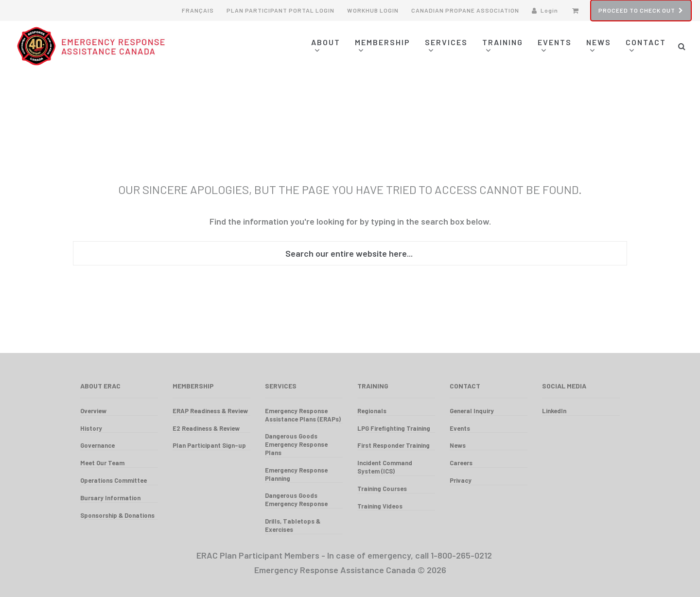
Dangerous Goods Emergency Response (296, 500)
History (91, 428)
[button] (682, 46)
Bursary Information (110, 498)
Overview (93, 411)
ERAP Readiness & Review (210, 411)
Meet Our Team (102, 463)
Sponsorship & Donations (117, 515)
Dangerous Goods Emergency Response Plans (296, 444)
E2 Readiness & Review (206, 428)
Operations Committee (114, 480)
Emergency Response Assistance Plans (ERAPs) (303, 415)
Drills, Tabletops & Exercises (293, 525)
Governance (97, 445)
